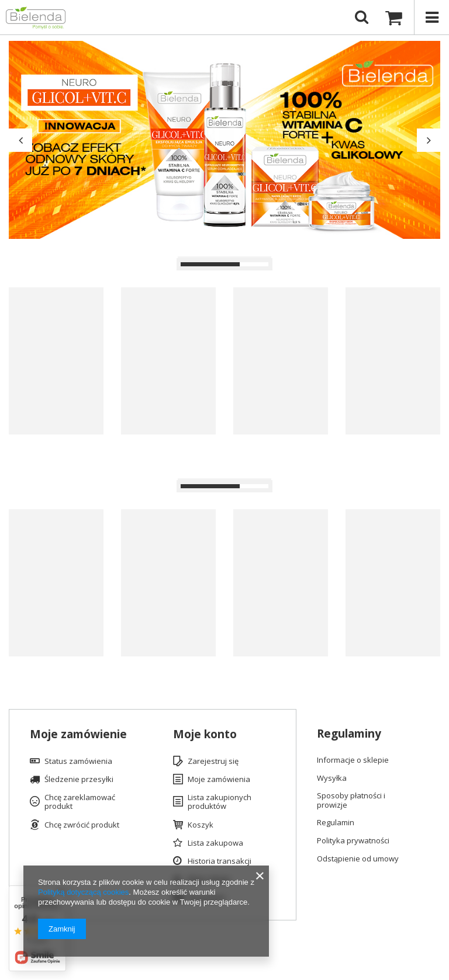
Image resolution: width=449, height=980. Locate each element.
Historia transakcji (220, 861)
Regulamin (336, 823)
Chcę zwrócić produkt (82, 825)
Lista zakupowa (215, 843)
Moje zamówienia (219, 780)
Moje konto (205, 734)
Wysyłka (332, 779)
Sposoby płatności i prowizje (351, 800)
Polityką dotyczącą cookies (83, 892)
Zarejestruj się (213, 762)
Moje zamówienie (78, 734)
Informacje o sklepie (353, 760)
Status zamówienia (78, 762)
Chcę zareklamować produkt (80, 802)
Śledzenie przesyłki (79, 780)
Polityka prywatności (353, 841)
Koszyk (201, 825)
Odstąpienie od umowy (358, 859)
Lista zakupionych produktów (220, 802)
